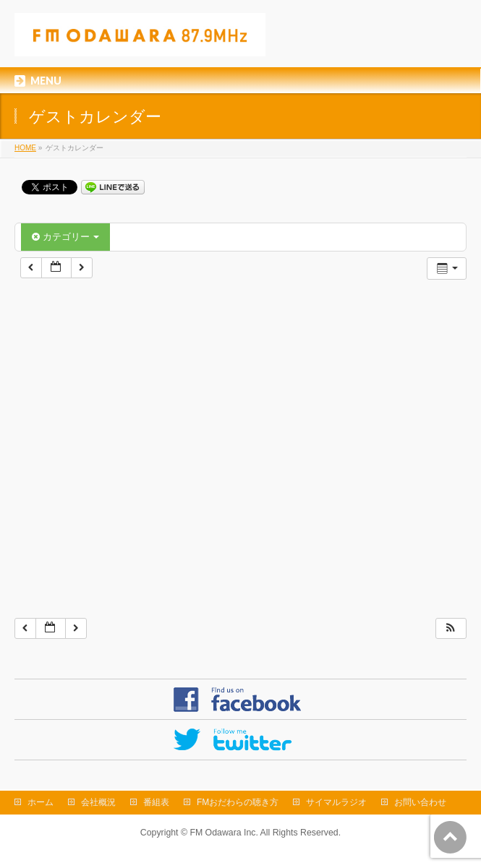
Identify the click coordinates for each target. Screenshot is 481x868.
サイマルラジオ (336, 802)
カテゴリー (65, 237)
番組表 (156, 802)
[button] (451, 628)
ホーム (41, 802)
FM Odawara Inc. (224, 833)
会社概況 (98, 802)
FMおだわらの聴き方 (238, 802)
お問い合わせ (420, 802)
